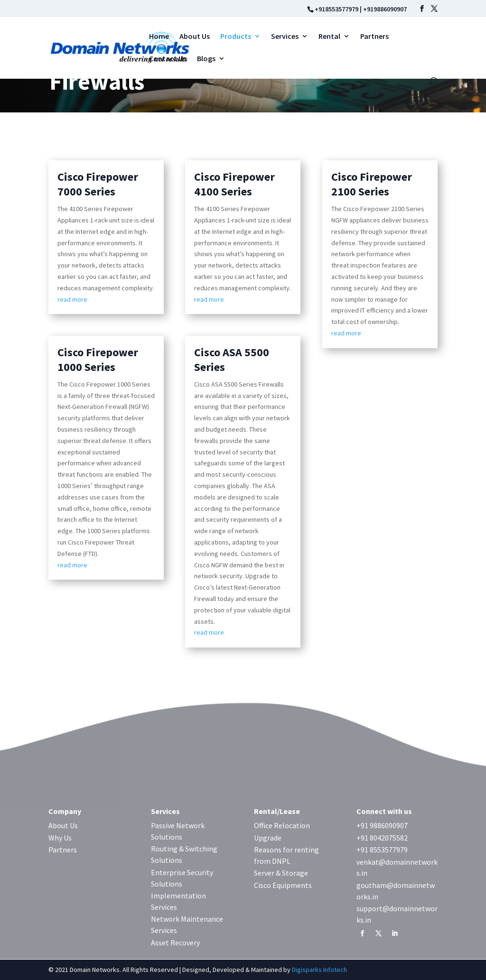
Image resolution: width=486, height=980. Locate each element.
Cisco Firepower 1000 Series (98, 360)
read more (72, 299)
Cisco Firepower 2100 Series (372, 184)
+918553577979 (336, 9)
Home (159, 37)
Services (285, 37)
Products (236, 37)
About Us (195, 37)
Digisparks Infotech (319, 970)
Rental (329, 37)
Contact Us (168, 59)
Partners (374, 37)
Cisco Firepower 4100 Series (234, 184)
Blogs (206, 59)
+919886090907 (385, 9)
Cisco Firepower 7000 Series (98, 184)
